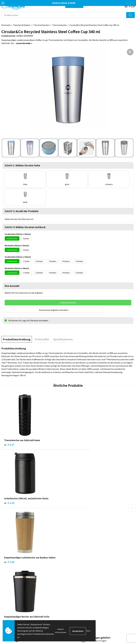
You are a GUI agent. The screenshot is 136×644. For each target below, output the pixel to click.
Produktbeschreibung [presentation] (17, 339)
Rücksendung (7, 601)
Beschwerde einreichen (12, 605)
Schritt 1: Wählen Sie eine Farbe (22, 165)
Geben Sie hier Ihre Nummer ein (19, 219)
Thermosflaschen (41, 25)
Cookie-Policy (76, 597)
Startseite (6, 25)
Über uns (73, 555)
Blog (72, 551)
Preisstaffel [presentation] (42, 339)
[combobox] (64, 15)
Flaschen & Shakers (22, 25)
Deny (88, 631)
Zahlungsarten (8, 597)
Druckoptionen (76, 563)
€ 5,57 (9, 444)
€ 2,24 (76, 444)
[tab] (17, 339)
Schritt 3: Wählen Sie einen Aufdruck (25, 227)
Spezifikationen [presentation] (63, 339)
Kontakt (5, 593)
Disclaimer (74, 605)
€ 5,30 (76, 503)
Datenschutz (75, 601)
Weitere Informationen (61, 631)
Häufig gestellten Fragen (81, 559)
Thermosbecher (59, 25)
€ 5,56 (9, 503)
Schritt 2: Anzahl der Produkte (22, 211)
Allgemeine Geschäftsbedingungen (85, 593)
